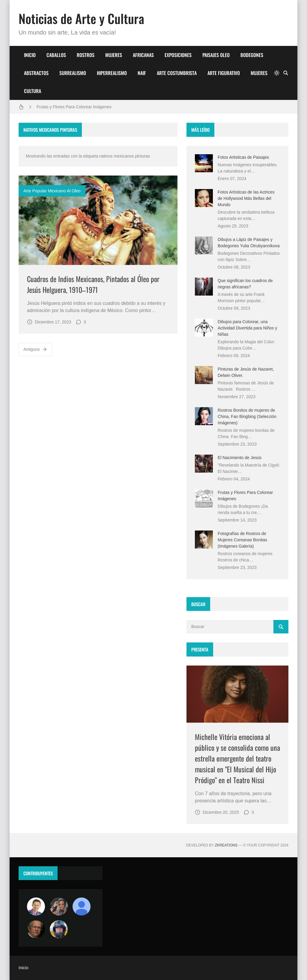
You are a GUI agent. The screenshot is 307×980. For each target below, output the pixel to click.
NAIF (142, 73)
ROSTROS (86, 55)
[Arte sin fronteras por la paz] (36, 906)
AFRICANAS (143, 55)
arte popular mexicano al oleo (52, 191)
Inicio (24, 968)
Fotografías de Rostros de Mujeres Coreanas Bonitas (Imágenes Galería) (242, 540)
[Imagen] (98, 220)
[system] (277, 73)
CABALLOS (56, 55)
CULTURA (33, 91)
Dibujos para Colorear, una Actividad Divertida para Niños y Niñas (247, 328)
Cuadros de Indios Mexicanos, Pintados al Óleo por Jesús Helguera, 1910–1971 (93, 284)
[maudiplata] (59, 929)
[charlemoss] (36, 929)
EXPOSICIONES (178, 55)
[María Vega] (82, 906)
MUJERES (114, 55)
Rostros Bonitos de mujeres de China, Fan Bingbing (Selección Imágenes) (247, 416)
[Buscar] (286, 73)
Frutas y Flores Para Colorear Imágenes (74, 107)
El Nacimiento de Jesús (240, 458)
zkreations (226, 845)
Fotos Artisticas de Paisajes (243, 157)
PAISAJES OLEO (216, 55)
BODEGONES (252, 55)
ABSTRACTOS (36, 73)
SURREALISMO (73, 73)
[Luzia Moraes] (59, 906)
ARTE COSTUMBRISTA (177, 73)
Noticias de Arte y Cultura (81, 18)
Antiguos (35, 349)
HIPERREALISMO (112, 73)
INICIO (30, 55)
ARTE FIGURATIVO (224, 73)
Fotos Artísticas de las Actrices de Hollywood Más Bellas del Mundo (246, 198)
